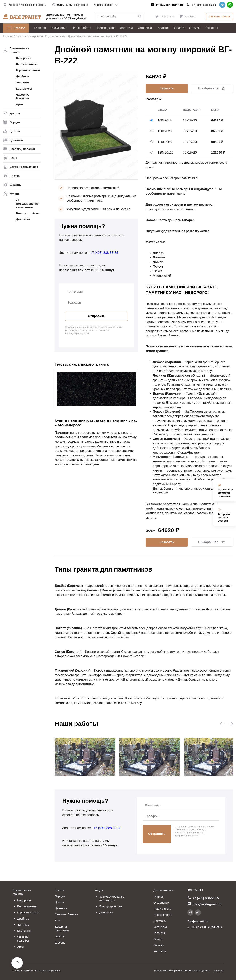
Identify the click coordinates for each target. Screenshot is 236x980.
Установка (145, 28)
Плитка (15, 176)
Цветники (16, 140)
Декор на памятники (24, 167)
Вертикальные (26, 64)
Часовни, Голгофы (22, 96)
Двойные (22, 76)
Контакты (211, 28)
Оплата (179, 28)
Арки (19, 104)
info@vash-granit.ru (169, 5)
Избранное (168, 17)
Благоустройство (28, 213)
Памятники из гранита (19, 50)
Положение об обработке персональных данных (182, 971)
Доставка (127, 28)
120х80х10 (166, 153)
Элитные (22, 82)
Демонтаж (23, 219)
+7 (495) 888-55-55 (204, 5)
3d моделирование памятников (27, 203)
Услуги (14, 194)
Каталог (16, 28)
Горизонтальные (28, 70)
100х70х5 (165, 120)
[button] (222, 724)
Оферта (219, 971)
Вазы (13, 158)
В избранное (208, 88)
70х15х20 (190, 131)
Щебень (15, 185)
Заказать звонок (220, 17)
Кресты (15, 113)
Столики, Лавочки (22, 149)
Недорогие (24, 58)
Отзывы (195, 28)
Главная (40, 28)
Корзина (190, 17)
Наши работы (81, 28)
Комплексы (24, 88)
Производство (105, 28)
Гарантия (163, 28)
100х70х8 (165, 131)
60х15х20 (190, 120)
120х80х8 (165, 142)
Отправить (97, 316)
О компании (59, 28)
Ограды (15, 122)
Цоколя (15, 131)
